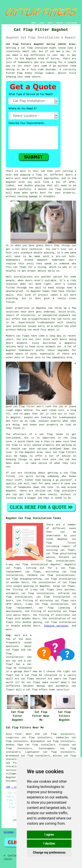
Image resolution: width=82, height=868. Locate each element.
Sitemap (9, 832)
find (18, 734)
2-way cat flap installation (47, 604)
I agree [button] (49, 835)
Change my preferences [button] (49, 852)
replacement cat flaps (23, 572)
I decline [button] (49, 843)
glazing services (56, 626)
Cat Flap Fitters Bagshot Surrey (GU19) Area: (41, 44)
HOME (34, 23)
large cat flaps (64, 586)
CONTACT (60, 23)
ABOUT (50, 23)
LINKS (42, 23)
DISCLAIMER (72, 23)
